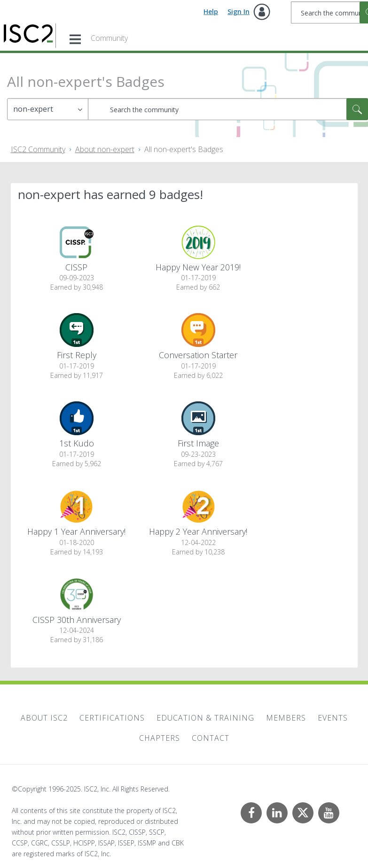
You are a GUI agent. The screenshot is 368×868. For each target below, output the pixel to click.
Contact (211, 738)
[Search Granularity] (48, 109)
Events (333, 718)
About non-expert (105, 149)
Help (211, 12)
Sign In (239, 12)
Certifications (112, 718)
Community (109, 38)
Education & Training (205, 718)
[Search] (228, 109)
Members (286, 718)
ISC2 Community (38, 149)
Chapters (160, 738)
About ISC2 (44, 718)
